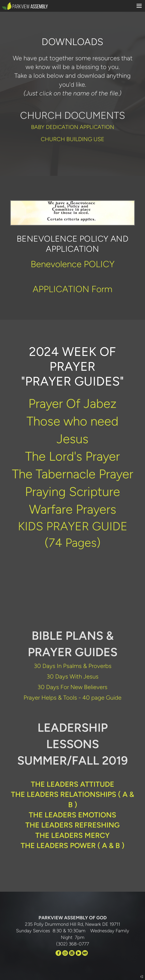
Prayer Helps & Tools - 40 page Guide (72, 697)
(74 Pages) (73, 543)
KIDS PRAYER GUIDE (73, 526)
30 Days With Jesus (73, 676)
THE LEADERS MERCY (72, 835)
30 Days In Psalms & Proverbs (73, 666)
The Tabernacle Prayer (73, 474)
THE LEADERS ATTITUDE (72, 784)
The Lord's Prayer (72, 456)
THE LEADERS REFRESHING (72, 825)
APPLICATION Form (72, 289)
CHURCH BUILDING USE (73, 139)
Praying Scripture (72, 492)
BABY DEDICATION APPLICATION (73, 127)
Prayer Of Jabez (72, 403)
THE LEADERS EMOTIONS (72, 815)
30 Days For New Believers (72, 687)
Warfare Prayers (73, 509)
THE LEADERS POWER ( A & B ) (72, 845)
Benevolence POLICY (73, 264)
